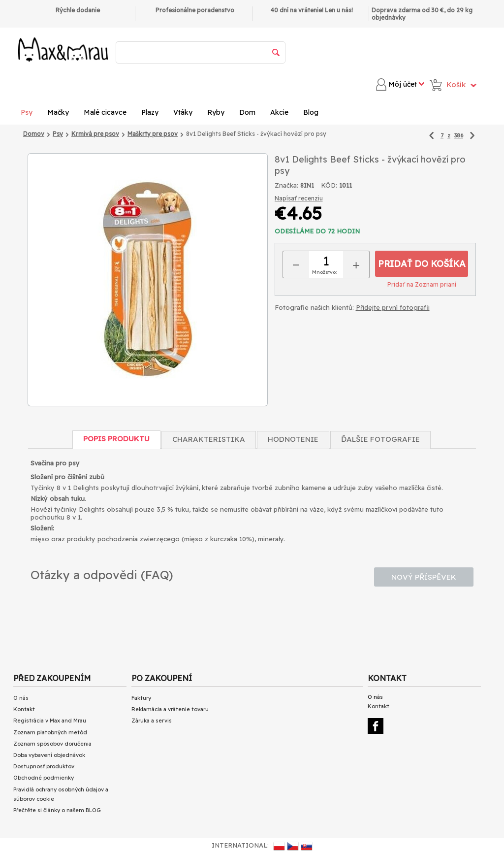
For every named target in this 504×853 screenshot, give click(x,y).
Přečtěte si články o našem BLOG (57, 810)
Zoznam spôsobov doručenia (52, 744)
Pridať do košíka (422, 264)
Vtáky (183, 112)
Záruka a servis (152, 721)
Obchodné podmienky (44, 778)
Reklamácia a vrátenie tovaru (170, 709)
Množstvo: (324, 272)
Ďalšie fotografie (380, 439)
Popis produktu (116, 439)
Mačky (58, 112)
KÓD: (329, 185)
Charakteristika (209, 439)
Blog (311, 112)
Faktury (141, 698)
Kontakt (24, 709)
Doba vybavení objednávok (49, 755)
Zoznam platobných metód (50, 732)
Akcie (279, 112)
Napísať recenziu (299, 198)
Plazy (150, 112)
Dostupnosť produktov (44, 766)
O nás (21, 698)
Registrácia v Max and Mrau (50, 721)
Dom (247, 112)
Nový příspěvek (424, 577)
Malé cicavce (105, 112)
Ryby (216, 112)
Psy (27, 112)
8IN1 (307, 185)
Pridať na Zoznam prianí (422, 284)
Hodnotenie (293, 439)
